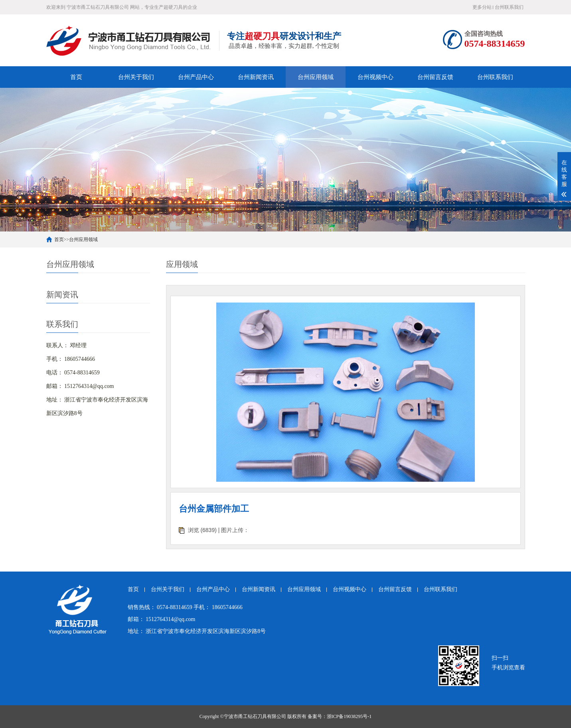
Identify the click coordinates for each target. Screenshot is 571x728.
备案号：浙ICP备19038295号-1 (340, 716)
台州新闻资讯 (256, 77)
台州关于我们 (136, 77)
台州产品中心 (196, 77)
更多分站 (482, 7)
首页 (76, 77)
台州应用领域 (316, 77)
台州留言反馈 (435, 77)
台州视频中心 (375, 77)
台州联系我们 (509, 7)
